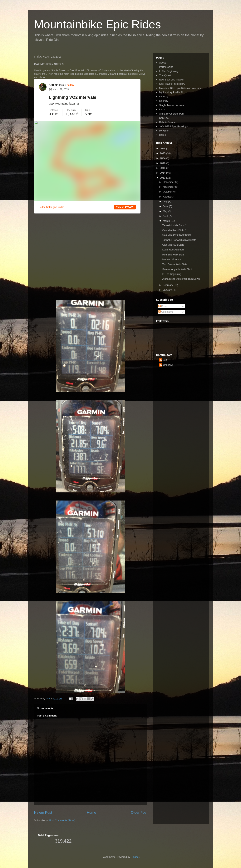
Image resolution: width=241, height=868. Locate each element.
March (167, 221)
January (168, 290)
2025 (163, 153)
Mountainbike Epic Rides (97, 24)
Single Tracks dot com (171, 105)
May (166, 211)
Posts (163, 306)
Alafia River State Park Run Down (181, 279)
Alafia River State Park (172, 114)
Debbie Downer (168, 122)
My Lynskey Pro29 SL (171, 92)
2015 (163, 168)
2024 (163, 158)
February (168, 285)
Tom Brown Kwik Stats (175, 264)
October (168, 192)
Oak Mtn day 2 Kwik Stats (177, 235)
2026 (163, 149)
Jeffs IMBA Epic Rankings (173, 126)
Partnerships (166, 67)
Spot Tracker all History (172, 84)
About (162, 63)
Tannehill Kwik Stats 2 (174, 225)
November (169, 187)
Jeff (165, 360)
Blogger (135, 857)
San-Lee (164, 118)
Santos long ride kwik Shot (177, 269)
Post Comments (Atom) (62, 820)
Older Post (139, 813)
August (167, 197)
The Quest (165, 75)
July (166, 201)
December (169, 182)
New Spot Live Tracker (172, 80)
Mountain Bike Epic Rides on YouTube (180, 88)
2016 (163, 163)
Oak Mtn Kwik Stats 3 (174, 230)
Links (162, 109)
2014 (163, 173)
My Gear (164, 131)
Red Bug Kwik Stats (173, 255)
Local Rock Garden (173, 250)
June (166, 206)
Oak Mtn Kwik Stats (173, 245)
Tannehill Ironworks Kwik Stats (179, 240)
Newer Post (43, 813)
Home (92, 813)
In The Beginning (169, 71)
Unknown (168, 365)
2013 (163, 178)
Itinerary (164, 101)
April (166, 216)
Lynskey (164, 97)
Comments (166, 312)
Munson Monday (171, 259)
